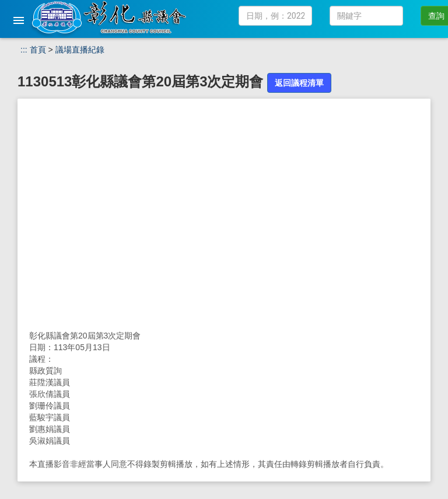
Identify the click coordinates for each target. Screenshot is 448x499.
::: (24, 50)
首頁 (38, 50)
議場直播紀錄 (80, 50)
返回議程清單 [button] (299, 83)
